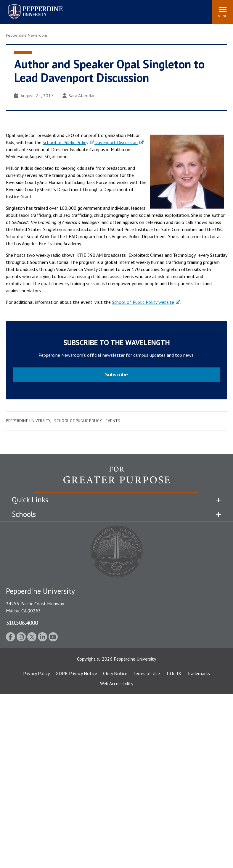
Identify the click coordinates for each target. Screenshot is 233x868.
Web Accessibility (117, 683)
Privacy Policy (36, 673)
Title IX (173, 673)
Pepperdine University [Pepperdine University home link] (28, 5)
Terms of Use (147, 673)
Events (113, 421)
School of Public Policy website (143, 302)
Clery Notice (115, 673)
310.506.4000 (22, 623)
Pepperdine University (28, 421)
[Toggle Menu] (223, 12)
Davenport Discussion (116, 142)
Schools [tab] (24, 514)
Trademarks (199, 673)
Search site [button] (127, 9)
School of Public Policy (65, 142)
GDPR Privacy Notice (76, 673)
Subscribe (116, 374)
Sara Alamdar (79, 96)
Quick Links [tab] (30, 500)
